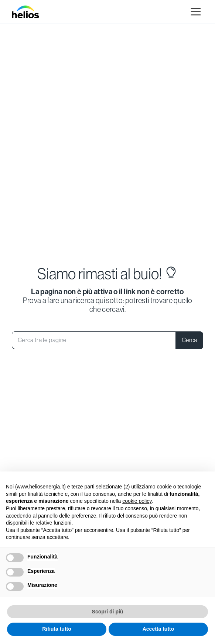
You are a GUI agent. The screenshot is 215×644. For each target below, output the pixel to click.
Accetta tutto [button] (158, 629)
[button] (196, 12)
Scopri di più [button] (108, 612)
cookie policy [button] (137, 501)
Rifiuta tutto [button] (57, 629)
